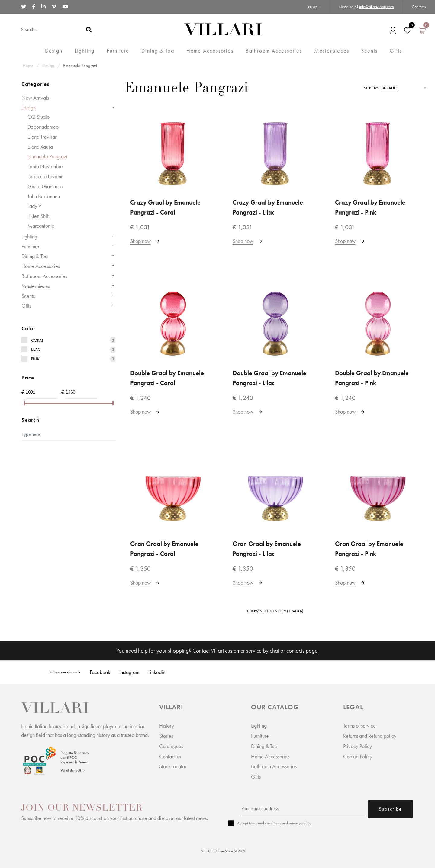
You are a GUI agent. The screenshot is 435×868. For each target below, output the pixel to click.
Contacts (419, 7)
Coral (37, 340)
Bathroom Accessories (44, 276)
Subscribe (390, 809)
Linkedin (157, 672)
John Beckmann (44, 196)
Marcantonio (41, 226)
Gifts (26, 306)
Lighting (29, 236)
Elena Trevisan (42, 137)
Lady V (34, 206)
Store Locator (173, 766)
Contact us (170, 756)
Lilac (36, 349)
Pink (35, 359)
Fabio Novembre (45, 166)
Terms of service (359, 726)
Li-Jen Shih (38, 216)
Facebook (100, 672)
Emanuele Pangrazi (80, 66)
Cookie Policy (358, 756)
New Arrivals (35, 98)
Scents (28, 296)
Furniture (30, 246)
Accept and (274, 823)
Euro (313, 7)
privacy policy (300, 823)
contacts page (302, 651)
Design (48, 66)
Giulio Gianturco (45, 186)
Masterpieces (36, 286)
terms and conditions (265, 823)
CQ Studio (39, 117)
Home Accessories (41, 266)
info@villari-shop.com (377, 7)
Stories (166, 736)
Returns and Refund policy (370, 736)
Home (28, 66)
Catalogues (171, 746)
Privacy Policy (358, 746)
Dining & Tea (35, 256)
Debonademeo (43, 127)
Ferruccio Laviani (45, 176)
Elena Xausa (40, 147)
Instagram (129, 672)
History (167, 726)
